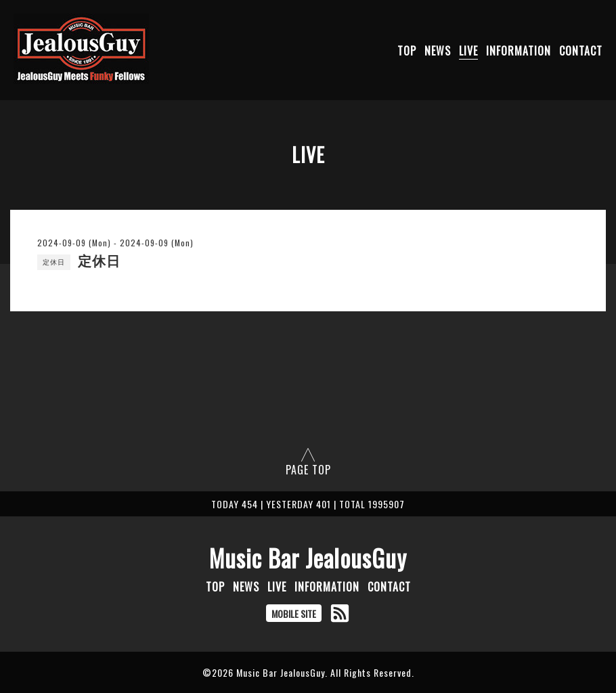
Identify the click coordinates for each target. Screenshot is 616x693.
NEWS (438, 51)
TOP (407, 51)
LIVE (468, 51)
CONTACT (581, 51)
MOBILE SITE (294, 613)
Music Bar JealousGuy (308, 558)
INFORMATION (519, 51)
